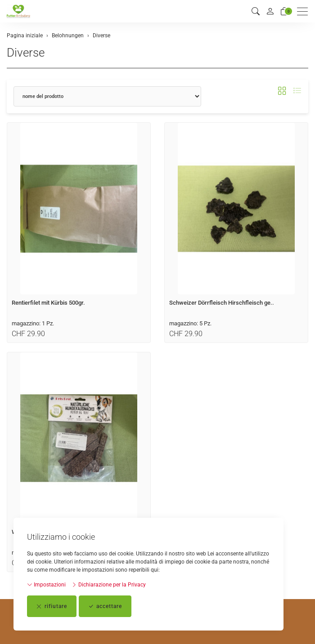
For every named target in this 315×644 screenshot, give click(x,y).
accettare (105, 606)
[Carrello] (284, 11)
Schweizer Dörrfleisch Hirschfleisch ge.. (222, 303)
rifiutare (52, 606)
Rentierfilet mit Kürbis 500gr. (48, 303)
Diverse (26, 53)
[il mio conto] (270, 11)
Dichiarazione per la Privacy (109, 585)
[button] (256, 11)
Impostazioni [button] (46, 585)
